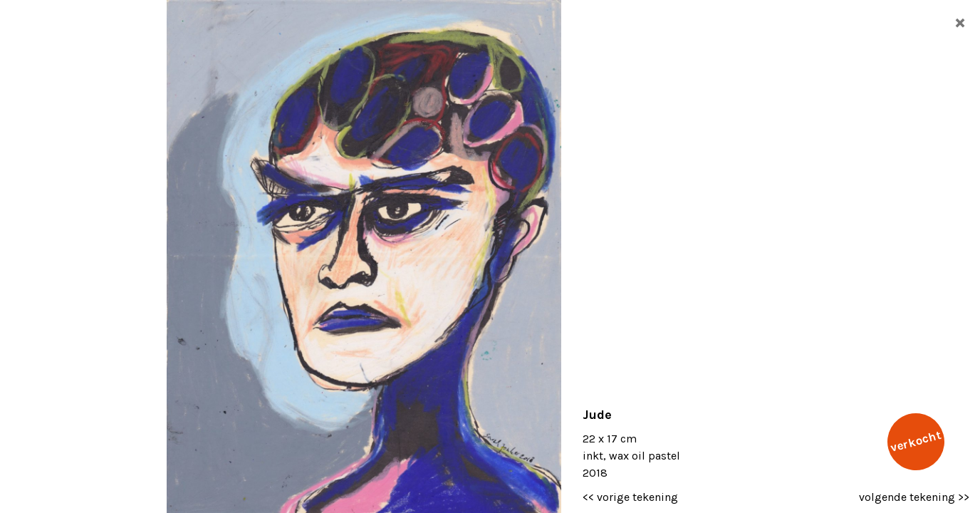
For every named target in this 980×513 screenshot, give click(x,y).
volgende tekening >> (914, 497)
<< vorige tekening (630, 497)
